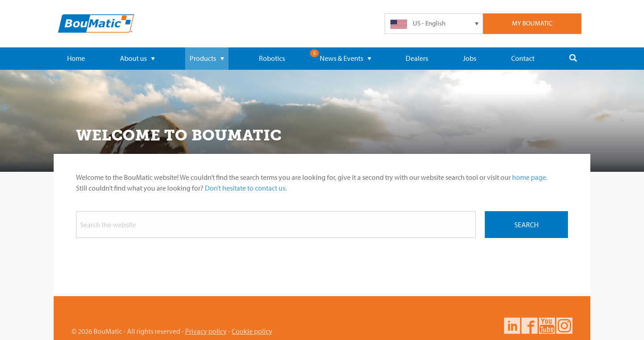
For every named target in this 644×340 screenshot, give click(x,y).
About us (137, 58)
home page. (530, 177)
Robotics (272, 58)
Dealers (417, 58)
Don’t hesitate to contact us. (246, 188)
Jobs (470, 58)
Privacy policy (206, 331)
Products (207, 58)
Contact (523, 58)
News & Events (345, 58)
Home (76, 58)
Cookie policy (252, 331)
